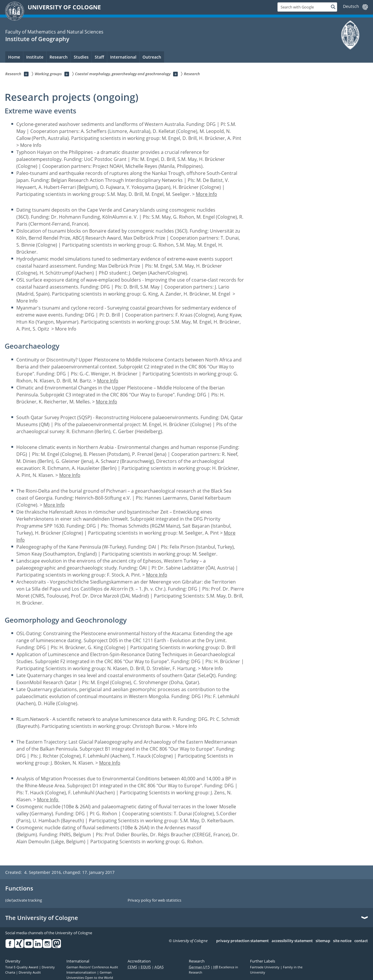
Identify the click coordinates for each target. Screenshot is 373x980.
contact (361, 941)
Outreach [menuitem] (152, 57)
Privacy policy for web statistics (154, 900)
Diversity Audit (30, 972)
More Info (206, 194)
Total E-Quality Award (22, 967)
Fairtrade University (265, 967)
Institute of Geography (37, 39)
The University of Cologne (42, 918)
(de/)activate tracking (24, 900)
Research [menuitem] (59, 57)
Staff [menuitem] (99, 57)
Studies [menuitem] (81, 57)
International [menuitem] (123, 57)
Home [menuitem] (14, 57)
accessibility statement (292, 941)
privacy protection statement (242, 941)
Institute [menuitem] (35, 57)
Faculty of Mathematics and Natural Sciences (54, 32)
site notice (342, 941)
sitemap (323, 941)
